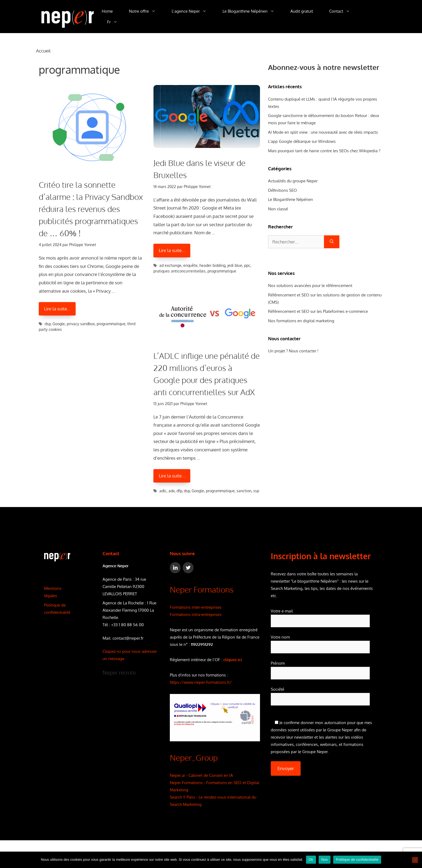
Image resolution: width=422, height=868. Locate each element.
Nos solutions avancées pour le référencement (310, 286)
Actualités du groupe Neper (293, 181)
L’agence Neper (193, 11)
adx (172, 491)
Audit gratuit (302, 11)
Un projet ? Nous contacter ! (293, 351)
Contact (344, 11)
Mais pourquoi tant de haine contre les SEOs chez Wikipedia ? (324, 151)
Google (59, 324)
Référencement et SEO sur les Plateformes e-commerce (318, 311)
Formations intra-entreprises (196, 614)
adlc (163, 491)
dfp (179, 491)
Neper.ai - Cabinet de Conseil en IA (201, 775)
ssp (256, 491)
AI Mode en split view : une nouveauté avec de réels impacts (323, 132)
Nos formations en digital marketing (301, 321)
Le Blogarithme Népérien (252, 11)
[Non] (415, 860)
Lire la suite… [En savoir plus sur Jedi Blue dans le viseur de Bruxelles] (172, 250)
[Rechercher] (332, 242)
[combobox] (296, 242)
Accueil (43, 51)
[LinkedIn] (175, 568)
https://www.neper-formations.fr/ (201, 682)
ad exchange (170, 265)
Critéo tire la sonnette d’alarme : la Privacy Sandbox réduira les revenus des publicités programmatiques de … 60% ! (91, 209)
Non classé (278, 209)
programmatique (111, 324)
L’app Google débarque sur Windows (302, 141)
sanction (244, 491)
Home (107, 11)
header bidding (212, 265)
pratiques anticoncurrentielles (180, 271)
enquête (190, 265)
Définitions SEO (282, 190)
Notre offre (146, 11)
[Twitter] (188, 568)
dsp (48, 324)
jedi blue (235, 265)
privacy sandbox (81, 324)
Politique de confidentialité (357, 860)
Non (325, 860)
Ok (311, 860)
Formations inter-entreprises (196, 607)
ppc (247, 265)
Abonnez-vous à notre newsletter (324, 67)
